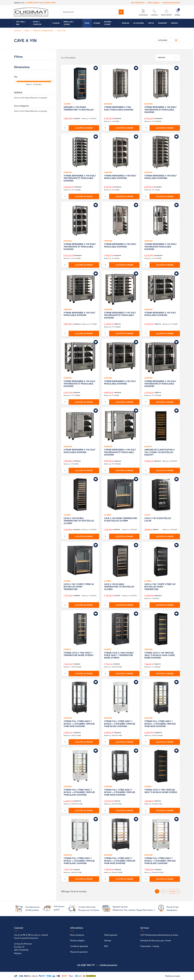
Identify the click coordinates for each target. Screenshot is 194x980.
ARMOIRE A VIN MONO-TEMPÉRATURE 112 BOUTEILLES (79, 108)
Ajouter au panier (84, 128)
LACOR (147, 515)
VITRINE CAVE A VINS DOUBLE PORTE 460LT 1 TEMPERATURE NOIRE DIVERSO (119, 655)
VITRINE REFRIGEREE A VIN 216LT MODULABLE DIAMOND (79, 314)
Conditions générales (79, 946)
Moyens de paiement (79, 952)
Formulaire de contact (171, 3)
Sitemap (108, 940)
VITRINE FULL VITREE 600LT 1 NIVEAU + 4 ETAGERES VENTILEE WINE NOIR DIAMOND (120, 861)
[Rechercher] (93, 12)
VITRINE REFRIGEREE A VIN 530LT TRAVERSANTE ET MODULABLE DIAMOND (160, 110)
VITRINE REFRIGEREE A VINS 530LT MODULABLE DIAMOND (119, 108)
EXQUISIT (148, 446)
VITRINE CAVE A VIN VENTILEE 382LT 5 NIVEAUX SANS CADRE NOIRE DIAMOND (160, 655)
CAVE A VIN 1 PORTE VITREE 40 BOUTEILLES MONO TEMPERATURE (79, 587)
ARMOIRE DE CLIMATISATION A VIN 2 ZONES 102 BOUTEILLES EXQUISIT (160, 452)
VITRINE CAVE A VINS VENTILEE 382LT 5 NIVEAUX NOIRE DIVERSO (161, 791)
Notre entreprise (77, 935)
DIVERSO (67, 649)
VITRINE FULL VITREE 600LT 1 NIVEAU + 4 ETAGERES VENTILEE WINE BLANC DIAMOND (160, 861)
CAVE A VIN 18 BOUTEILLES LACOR (158, 519)
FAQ (106, 946)
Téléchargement (111, 935)
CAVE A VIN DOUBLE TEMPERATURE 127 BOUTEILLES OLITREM (119, 587)
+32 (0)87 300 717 (32, 3)
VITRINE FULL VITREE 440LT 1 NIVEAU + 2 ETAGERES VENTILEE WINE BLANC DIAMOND (120, 724)
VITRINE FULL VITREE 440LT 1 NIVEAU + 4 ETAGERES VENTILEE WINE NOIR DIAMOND (160, 724)
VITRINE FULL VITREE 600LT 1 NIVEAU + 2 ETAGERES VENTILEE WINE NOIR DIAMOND (120, 792)
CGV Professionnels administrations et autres (159, 935)
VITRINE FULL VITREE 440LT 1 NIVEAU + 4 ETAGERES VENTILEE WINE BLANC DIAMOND (79, 792)
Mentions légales (77, 940)
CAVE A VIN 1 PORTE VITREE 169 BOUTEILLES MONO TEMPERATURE (160, 587)
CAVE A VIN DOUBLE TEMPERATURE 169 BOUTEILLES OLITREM (79, 521)
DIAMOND (108, 104)
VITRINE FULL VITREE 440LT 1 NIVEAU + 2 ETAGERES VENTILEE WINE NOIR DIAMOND (79, 724)
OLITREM (67, 104)
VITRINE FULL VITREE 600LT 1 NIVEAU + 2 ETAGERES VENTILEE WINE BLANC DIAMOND (79, 861)
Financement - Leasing (150, 946)
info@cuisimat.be (108, 965)
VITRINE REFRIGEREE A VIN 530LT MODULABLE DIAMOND (120, 177)
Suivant (174, 891)
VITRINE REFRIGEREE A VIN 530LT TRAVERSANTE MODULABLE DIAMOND (160, 247)
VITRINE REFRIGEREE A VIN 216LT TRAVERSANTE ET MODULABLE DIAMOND (120, 315)
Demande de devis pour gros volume (156, 940)
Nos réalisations (138, 3)
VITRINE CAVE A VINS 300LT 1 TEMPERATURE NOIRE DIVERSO (79, 654)
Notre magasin (153, 3)
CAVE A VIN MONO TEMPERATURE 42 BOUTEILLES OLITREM (121, 519)
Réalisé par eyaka (173, 976)
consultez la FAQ (49, 3)
